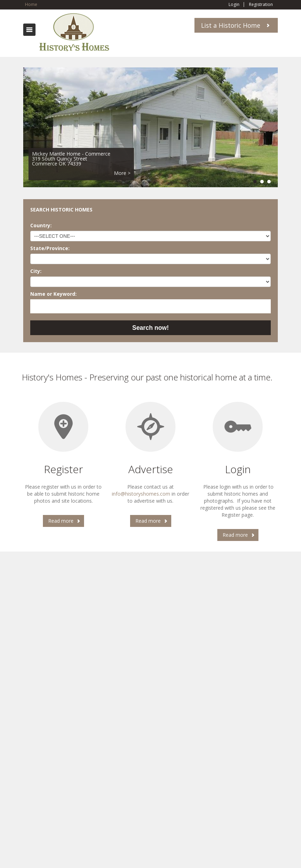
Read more (61, 521)
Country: (41, 225)
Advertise (151, 469)
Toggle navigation (29, 30)
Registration (261, 5)
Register (63, 469)
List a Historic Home (231, 25)
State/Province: (50, 248)
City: (36, 271)
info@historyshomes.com (141, 494)
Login (234, 5)
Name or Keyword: (53, 294)
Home (31, 4)
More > (122, 173)
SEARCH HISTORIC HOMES (61, 210)
